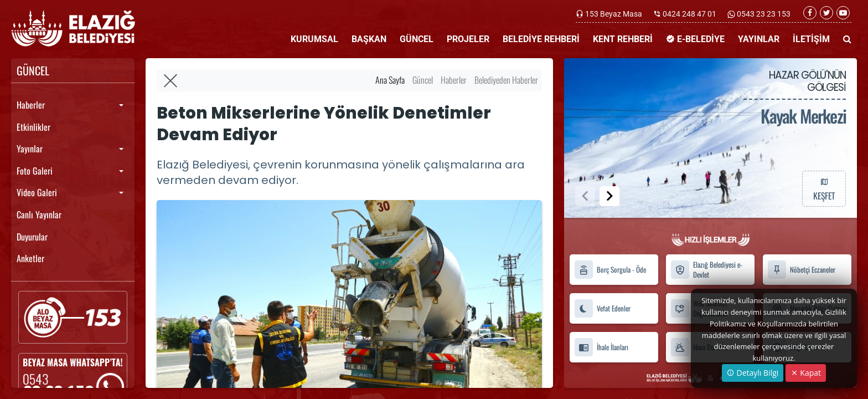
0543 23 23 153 (763, 14)
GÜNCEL (417, 39)
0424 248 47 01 (689, 14)
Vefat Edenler (602, 308)
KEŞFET (824, 188)
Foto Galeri (35, 171)
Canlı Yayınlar (39, 214)
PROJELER (468, 39)
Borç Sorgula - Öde (610, 270)
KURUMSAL (314, 39)
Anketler (30, 258)
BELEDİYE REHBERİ (541, 39)
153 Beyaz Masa (614, 14)
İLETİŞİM (811, 39)
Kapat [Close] (806, 373)
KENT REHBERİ (623, 39)
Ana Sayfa (390, 80)
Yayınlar (30, 149)
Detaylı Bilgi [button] (753, 373)
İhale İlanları (601, 347)
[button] (609, 196)
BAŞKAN (369, 39)
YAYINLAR (759, 39)
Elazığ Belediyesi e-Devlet (706, 270)
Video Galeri (37, 192)
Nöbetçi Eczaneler (801, 270)
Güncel (423, 80)
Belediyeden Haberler (506, 80)
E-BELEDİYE (695, 39)
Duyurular (32, 237)
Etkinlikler (33, 127)
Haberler (31, 105)
